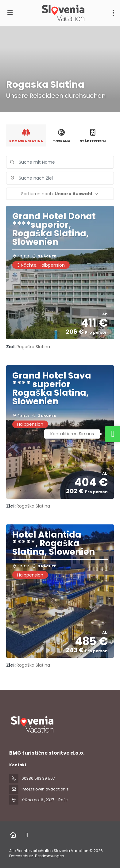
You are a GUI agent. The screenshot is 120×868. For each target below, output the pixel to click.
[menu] (113, 13)
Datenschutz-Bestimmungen (37, 856)
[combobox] (60, 178)
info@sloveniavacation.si (45, 789)
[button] (60, 194)
